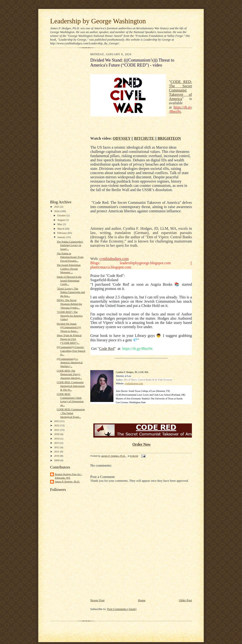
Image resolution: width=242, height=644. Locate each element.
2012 (57, 447)
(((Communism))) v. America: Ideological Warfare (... (70, 362)
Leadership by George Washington (98, 21)
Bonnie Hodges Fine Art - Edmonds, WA (68, 476)
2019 (57, 439)
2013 (57, 443)
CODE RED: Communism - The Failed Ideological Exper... (71, 413)
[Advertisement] (64, 125)
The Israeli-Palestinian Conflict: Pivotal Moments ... (69, 269)
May (60, 224)
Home (142, 600)
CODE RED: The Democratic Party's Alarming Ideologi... (69, 374)
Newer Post (97, 600)
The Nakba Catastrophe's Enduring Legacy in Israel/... (70, 245)
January (62, 237)
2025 (57, 207)
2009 (57, 460)
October (62, 215)
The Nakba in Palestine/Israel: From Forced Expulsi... (70, 257)
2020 (57, 434)
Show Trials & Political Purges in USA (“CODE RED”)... (69, 339)
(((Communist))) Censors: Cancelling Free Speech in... (71, 351)
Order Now (141, 444)
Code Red (107, 349)
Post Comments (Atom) (122, 609)
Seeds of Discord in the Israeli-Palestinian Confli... (69, 280)
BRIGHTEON (169, 138)
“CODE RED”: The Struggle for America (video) (70, 316)
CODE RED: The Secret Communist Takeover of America (180, 90)
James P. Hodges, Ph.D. (67, 481)
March (61, 229)
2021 (57, 430)
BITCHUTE (144, 138)
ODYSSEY (122, 138)
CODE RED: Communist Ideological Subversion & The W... (71, 386)
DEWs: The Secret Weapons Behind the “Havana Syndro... (69, 304)
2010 (57, 456)
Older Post (185, 600)
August (62, 220)
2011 (57, 452)
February (63, 233)
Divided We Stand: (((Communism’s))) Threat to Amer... (69, 327)
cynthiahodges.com (134, 383)
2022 (57, 425)
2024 (57, 211)
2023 (57, 421)
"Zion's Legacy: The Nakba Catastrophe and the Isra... (71, 292)
